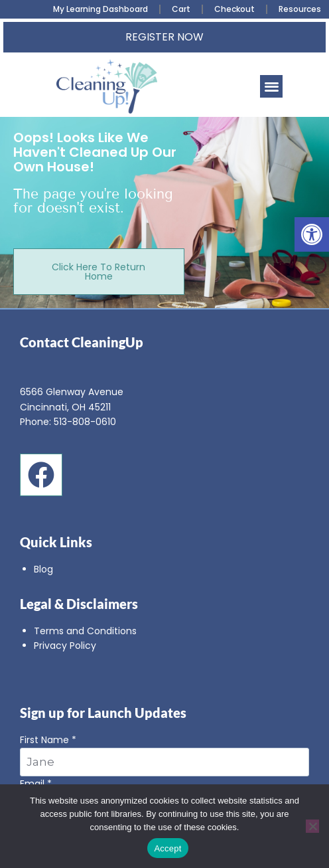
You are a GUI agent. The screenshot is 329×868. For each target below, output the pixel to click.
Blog (43, 569)
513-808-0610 (85, 422)
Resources (300, 9)
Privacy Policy (65, 646)
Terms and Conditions (85, 631)
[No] (312, 826)
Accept (167, 848)
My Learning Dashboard (100, 9)
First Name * (164, 754)
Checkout (234, 9)
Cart (181, 9)
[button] (312, 234)
